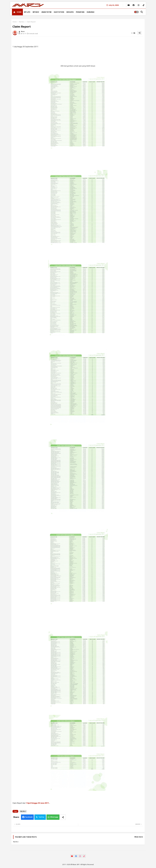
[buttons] (129, 5)
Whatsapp (54, 817)
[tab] (17, 12)
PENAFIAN (80, 12)
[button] (136, 12)
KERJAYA (70, 12)
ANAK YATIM (46, 12)
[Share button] (63, 817)
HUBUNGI (90, 12)
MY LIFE (27, 12)
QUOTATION (59, 12)
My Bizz (22, 22)
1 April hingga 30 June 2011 (37, 803)
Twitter (41, 817)
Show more (139, 837)
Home (15, 22)
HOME (19, 12)
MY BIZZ (36, 12)
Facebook (29, 817)
